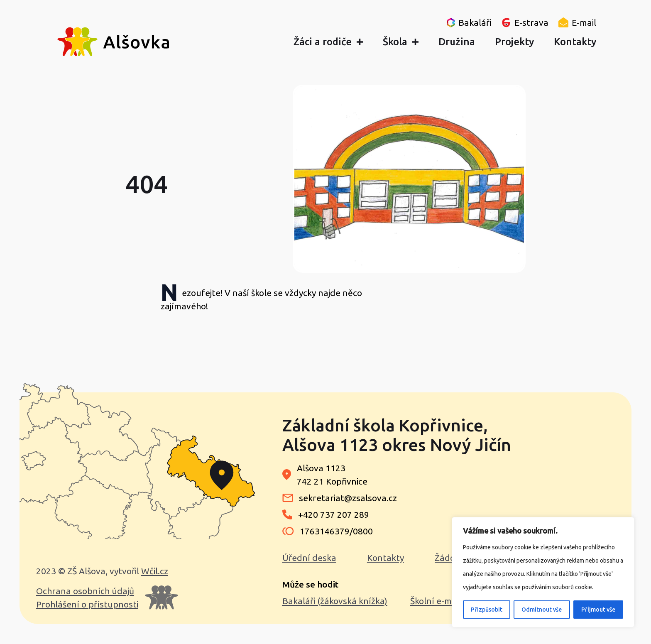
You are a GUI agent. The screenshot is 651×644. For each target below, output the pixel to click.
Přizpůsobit (487, 610)
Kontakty (385, 558)
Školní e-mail (436, 601)
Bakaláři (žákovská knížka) (335, 601)
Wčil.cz (155, 571)
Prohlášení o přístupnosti (87, 604)
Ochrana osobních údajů (85, 591)
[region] (543, 572)
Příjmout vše (598, 610)
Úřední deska (309, 558)
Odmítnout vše (542, 610)
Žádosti (450, 558)
